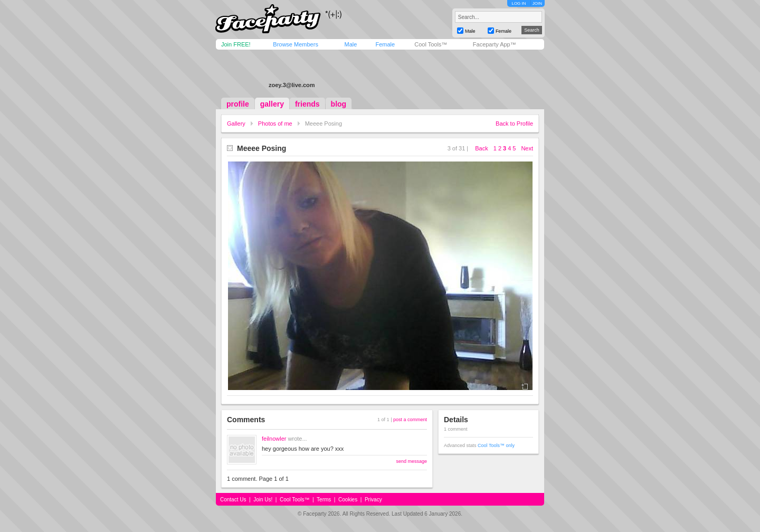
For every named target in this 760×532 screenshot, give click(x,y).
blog (339, 104)
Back (481, 148)
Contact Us (233, 500)
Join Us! (263, 500)
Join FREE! (236, 44)
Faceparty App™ (495, 44)
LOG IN (519, 3)
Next (527, 148)
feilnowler (274, 439)
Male (350, 44)
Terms (324, 500)
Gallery (236, 123)
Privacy (373, 500)
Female (385, 44)
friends (307, 104)
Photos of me (275, 123)
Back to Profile (514, 123)
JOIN (537, 3)
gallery (272, 104)
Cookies (348, 500)
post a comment (410, 420)
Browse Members (296, 44)
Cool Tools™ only (496, 445)
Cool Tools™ (431, 44)
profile (238, 104)
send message (411, 461)
